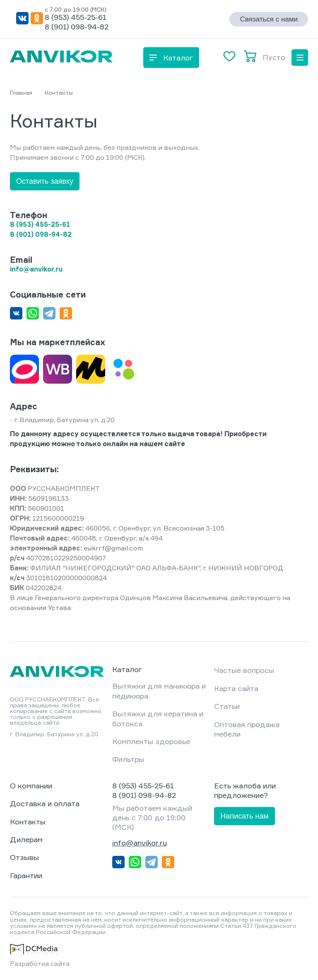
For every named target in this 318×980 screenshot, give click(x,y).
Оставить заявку (45, 181)
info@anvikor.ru (140, 843)
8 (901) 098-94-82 (77, 26)
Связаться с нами (269, 19)
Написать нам (244, 816)
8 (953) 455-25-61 (76, 17)
